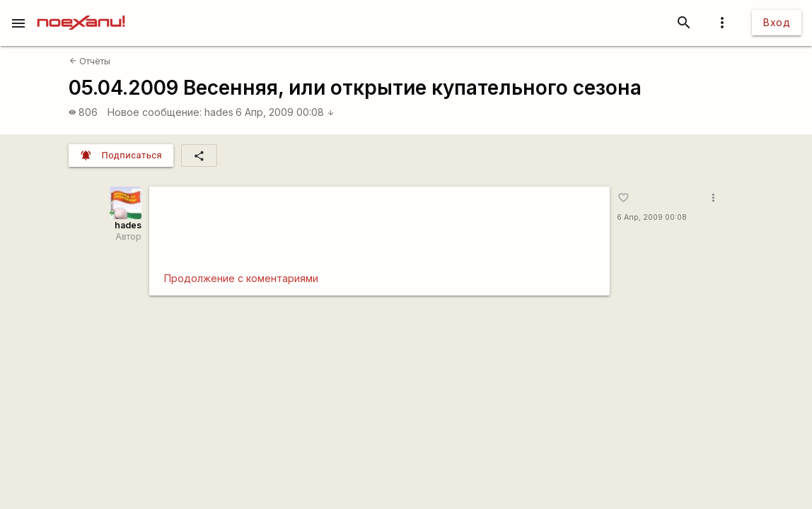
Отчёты (90, 61)
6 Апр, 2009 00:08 (285, 112)
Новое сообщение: (155, 112)
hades (219, 112)
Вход (777, 22)
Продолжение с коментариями (241, 278)
